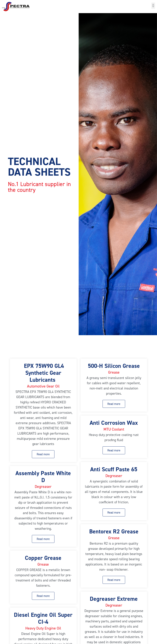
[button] (153, 6)
